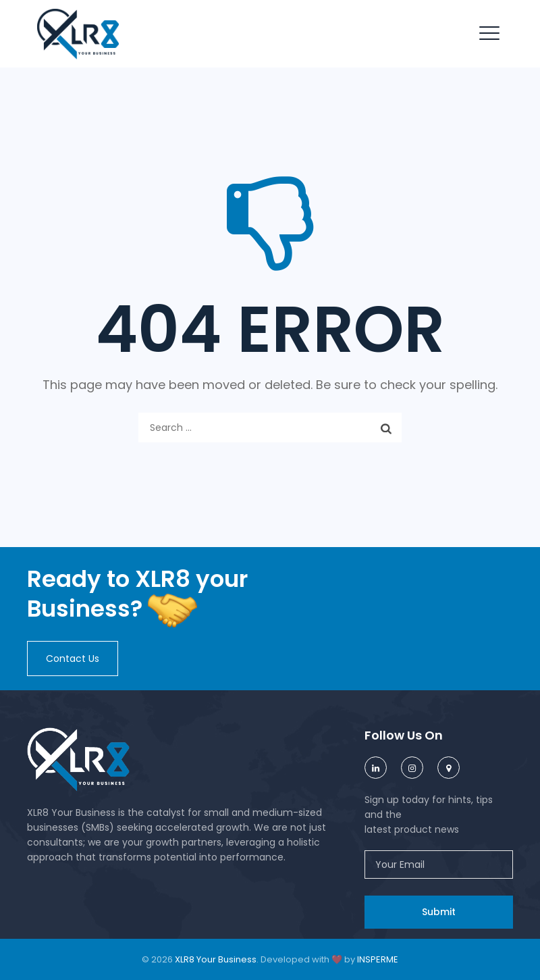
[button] (73, 659)
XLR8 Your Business (216, 959)
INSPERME (378, 959)
